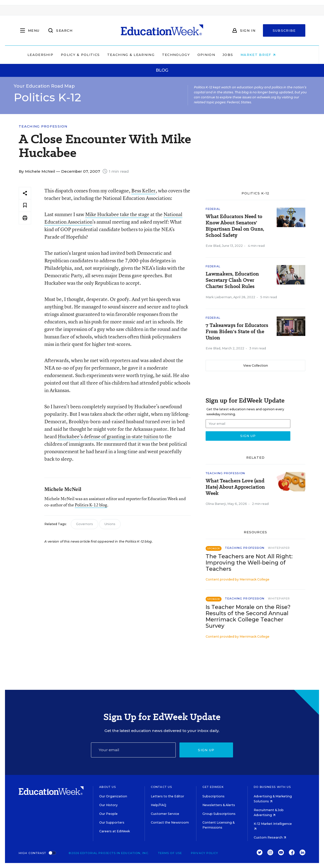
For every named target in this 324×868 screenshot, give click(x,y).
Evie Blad (213, 246)
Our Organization (113, 796)
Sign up (206, 750)
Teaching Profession (43, 126)
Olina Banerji (216, 504)
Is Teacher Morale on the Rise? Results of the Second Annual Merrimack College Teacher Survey (248, 616)
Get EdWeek (213, 787)
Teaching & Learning (142, 55)
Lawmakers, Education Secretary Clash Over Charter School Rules (232, 280)
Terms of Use (170, 853)
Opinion (217, 55)
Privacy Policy (204, 853)
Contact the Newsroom (170, 822)
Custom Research (270, 837)
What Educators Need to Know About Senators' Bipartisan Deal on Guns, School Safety (235, 226)
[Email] (133, 750)
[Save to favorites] (25, 206)
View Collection (256, 365)
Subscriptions (213, 796)
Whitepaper (279, 548)
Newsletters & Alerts (219, 805)
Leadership (51, 55)
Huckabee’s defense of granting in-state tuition (108, 436)
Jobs (238, 55)
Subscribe (284, 30)
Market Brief (269, 55)
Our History (108, 805)
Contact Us (161, 787)
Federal (213, 209)
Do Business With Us (272, 787)
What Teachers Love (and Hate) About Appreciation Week (235, 487)
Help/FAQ (159, 805)
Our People (108, 814)
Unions (110, 524)
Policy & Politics (91, 55)
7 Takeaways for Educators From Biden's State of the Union (237, 332)
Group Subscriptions (219, 814)
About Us (108, 787)
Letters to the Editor (167, 796)
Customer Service (165, 814)
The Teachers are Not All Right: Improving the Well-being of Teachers (249, 563)
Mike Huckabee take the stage (117, 214)
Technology (186, 55)
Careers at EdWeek (115, 831)
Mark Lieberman (219, 297)
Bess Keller (143, 191)
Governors (84, 524)
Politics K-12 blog (91, 505)
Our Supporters (112, 822)
